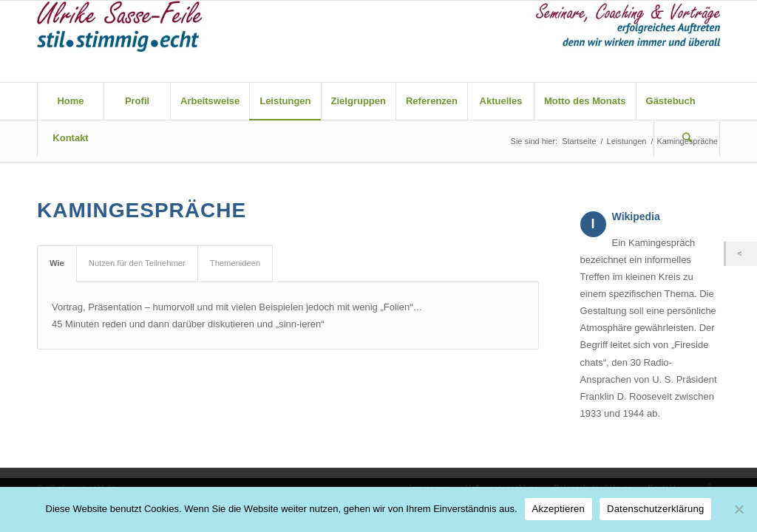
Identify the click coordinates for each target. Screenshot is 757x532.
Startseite (579, 141)
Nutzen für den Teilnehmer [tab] (137, 263)
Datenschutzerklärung (655, 509)
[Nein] (739, 509)
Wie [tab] (57, 263)
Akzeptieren (559, 509)
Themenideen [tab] (235, 263)
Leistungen (627, 141)
